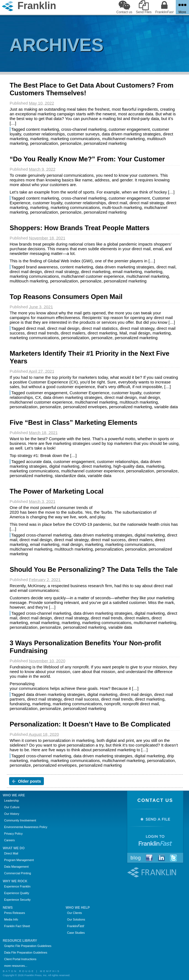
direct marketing (96, 272)
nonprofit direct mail (141, 704)
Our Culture (12, 807)
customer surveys (83, 134)
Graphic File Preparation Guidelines (28, 946)
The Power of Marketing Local (57, 491)
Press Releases (15, 913)
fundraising (20, 704)
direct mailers (73, 333)
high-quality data (129, 466)
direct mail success (108, 540)
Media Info (11, 919)
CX (38, 397)
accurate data (38, 462)
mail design (140, 333)
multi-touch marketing (122, 207)
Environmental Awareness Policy (26, 827)
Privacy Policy (13, 834)
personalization (44, 143)
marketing (39, 139)
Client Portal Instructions (20, 959)
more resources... (16, 966)
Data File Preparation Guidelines (26, 952)
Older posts (26, 781)
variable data (166, 407)
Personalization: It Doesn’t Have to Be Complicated (90, 724)
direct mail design (26, 272)
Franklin (76, 926)
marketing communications (75, 139)
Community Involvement (20, 820)
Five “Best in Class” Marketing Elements (74, 422)
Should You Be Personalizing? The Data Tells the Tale (94, 569)
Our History (12, 814)
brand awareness (42, 267)
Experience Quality (17, 893)
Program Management (19, 860)
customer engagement (129, 129)
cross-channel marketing (84, 129)
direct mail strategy (147, 203)
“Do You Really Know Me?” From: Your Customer (87, 159)
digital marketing (64, 466)
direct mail (118, 203)
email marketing (127, 272)
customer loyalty (47, 203)
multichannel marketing (123, 139)
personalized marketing (105, 143)
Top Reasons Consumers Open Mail (66, 297)
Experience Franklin (17, 886)
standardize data (70, 476)
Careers (9, 840)
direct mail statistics (100, 328)
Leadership (11, 801)
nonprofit (112, 704)
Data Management (16, 867)
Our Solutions (76, 919)
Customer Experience (89, 393)
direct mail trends (43, 333)
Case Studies (76, 933)
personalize (71, 143)
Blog (136, 858)
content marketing (42, 129)
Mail (123, 333)
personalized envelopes (85, 407)
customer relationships (44, 134)
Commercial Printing (18, 873)
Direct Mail (11, 853)
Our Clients (74, 913)
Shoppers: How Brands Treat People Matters (80, 228)
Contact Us (155, 800)
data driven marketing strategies (131, 134)
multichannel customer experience (93, 276)
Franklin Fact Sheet (17, 926)
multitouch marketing (29, 281)
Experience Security (17, 900)
